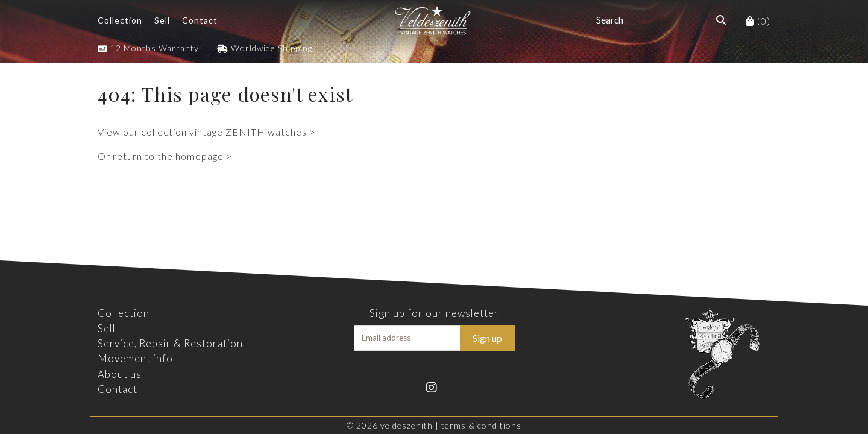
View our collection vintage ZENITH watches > (206, 132)
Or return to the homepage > (165, 156)
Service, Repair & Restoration (170, 343)
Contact (200, 20)
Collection (120, 20)
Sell (162, 20)
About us (120, 374)
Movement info (135, 358)
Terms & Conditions (481, 425)
